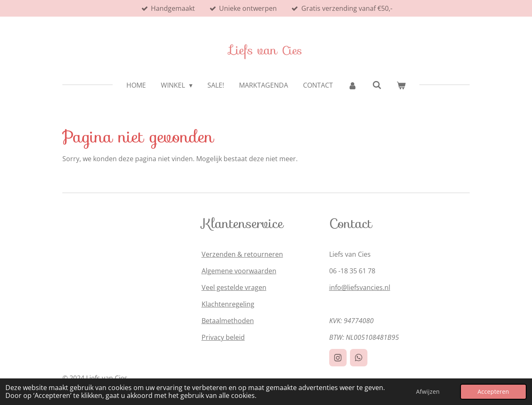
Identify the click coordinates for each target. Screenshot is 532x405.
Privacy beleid (223, 337)
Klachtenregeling (228, 304)
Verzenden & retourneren (242, 254)
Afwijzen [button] (428, 391)
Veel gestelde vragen (234, 287)
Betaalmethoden (228, 321)
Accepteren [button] (493, 391)
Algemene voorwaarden (239, 271)
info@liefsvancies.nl (360, 287)
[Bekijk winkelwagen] (401, 85)
